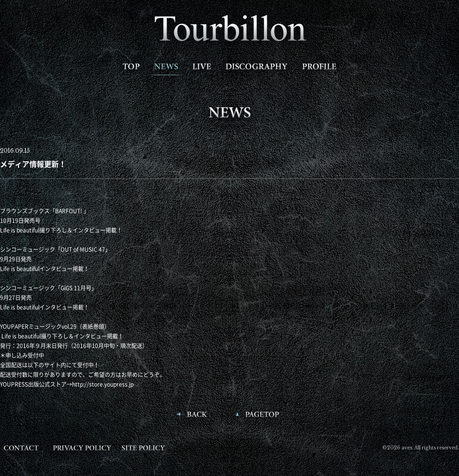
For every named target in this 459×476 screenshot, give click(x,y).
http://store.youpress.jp (103, 384)
